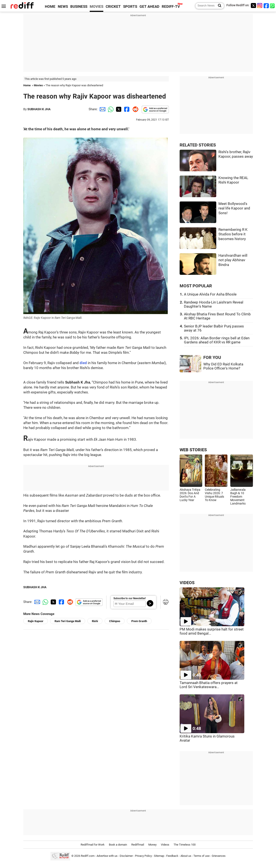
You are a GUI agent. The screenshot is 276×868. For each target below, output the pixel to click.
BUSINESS (79, 7)
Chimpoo (115, 621)
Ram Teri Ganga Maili (68, 621)
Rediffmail (138, 845)
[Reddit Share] (135, 109)
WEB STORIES (193, 450)
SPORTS (130, 7)
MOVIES (96, 7)
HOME (50, 7)
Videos (165, 845)
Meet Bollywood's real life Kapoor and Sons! (234, 208)
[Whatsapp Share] (110, 109)
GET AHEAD (149, 7)
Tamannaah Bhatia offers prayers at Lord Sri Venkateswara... (209, 685)
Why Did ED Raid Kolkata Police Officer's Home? (223, 366)
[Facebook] (266, 6)
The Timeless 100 (185, 845)
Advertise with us (107, 856)
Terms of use (202, 856)
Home (27, 85)
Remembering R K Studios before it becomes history (233, 234)
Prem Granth (139, 621)
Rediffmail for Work (93, 845)
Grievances (219, 856)
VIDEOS (187, 583)
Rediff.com (88, 856)
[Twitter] (253, 6)
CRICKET (113, 7)
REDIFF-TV (171, 7)
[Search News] (218, 6)
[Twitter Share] (118, 109)
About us (186, 856)
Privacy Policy (143, 856)
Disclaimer (126, 856)
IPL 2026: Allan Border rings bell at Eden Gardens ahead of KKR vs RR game (217, 340)
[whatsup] (273, 6)
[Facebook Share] (126, 109)
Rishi (95, 621)
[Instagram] (260, 6)
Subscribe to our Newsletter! (130, 598)
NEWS (63, 7)
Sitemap (159, 856)
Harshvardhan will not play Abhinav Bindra (233, 260)
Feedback (172, 856)
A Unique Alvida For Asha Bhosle (210, 294)
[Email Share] (102, 109)
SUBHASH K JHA (39, 109)
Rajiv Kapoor (36, 621)
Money (152, 845)
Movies (38, 85)
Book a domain (118, 845)
